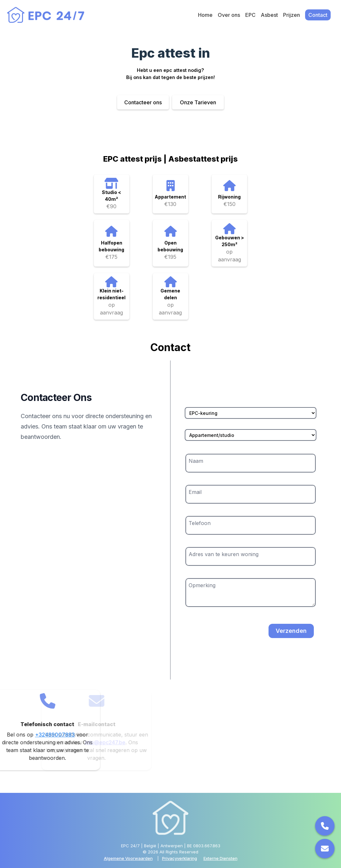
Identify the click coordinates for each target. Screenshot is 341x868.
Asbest (269, 15)
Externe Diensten (220, 858)
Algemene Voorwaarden (128, 858)
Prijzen (291, 15)
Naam (196, 461)
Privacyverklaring (180, 858)
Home (205, 15)
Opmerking (202, 585)
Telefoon (200, 523)
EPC (250, 15)
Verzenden (291, 631)
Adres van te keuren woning (224, 554)
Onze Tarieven (198, 102)
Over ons (229, 15)
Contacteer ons (143, 102)
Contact (318, 15)
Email (195, 492)
